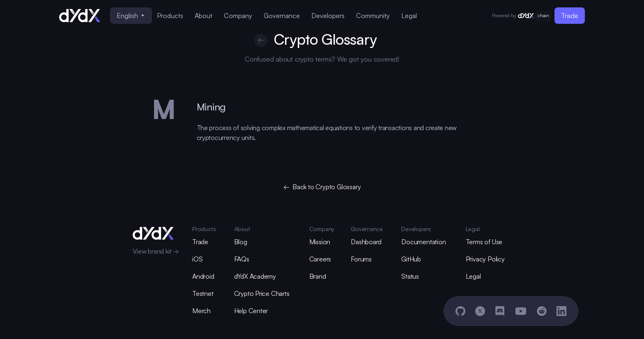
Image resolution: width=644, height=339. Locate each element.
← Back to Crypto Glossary (322, 187)
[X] (480, 311)
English (130, 15)
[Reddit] (542, 311)
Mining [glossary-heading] (212, 107)
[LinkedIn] (561, 311)
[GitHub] (460, 311)
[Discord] (500, 311)
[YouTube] (521, 311)
